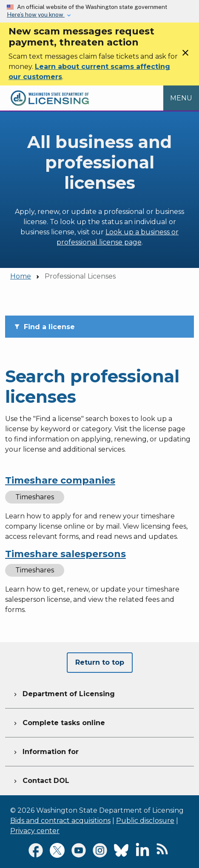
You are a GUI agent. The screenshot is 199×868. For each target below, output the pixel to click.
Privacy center (35, 831)
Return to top (100, 662)
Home (21, 276)
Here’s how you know (36, 14)
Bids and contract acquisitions (60, 821)
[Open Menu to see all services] (181, 98)
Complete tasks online (58, 722)
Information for (45, 751)
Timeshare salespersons (65, 554)
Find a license (44, 327)
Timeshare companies (60, 480)
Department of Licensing (63, 693)
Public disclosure (145, 821)
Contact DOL (41, 780)
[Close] (185, 55)
